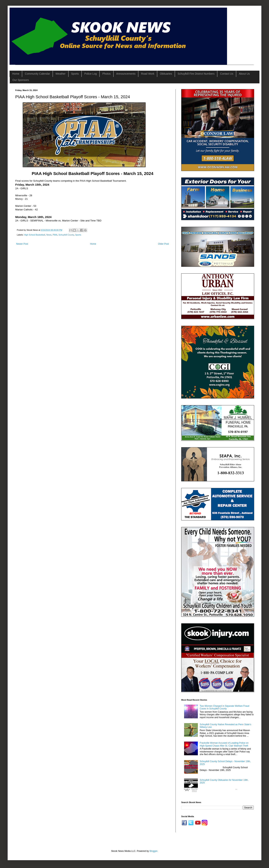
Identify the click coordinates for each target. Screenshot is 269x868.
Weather (61, 74)
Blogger (153, 851)
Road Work (148, 74)
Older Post (163, 244)
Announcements (126, 74)
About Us (244, 74)
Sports (75, 74)
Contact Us (227, 74)
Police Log (91, 74)
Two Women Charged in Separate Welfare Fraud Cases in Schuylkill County (225, 707)
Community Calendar (37, 74)
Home (16, 74)
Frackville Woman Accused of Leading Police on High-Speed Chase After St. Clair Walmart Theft (224, 744)
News (49, 235)
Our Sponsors (21, 80)
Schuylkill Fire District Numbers (196, 74)
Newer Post (22, 244)
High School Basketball (35, 235)
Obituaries (166, 74)
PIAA (55, 235)
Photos (106, 74)
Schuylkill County (66, 235)
